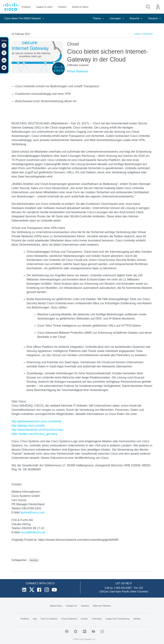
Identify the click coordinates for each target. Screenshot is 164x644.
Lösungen (117, 18)
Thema (98, 18)
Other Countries (139, 592)
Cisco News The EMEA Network (24, 18)
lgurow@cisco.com (33, 512)
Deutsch (155, 18)
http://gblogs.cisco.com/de (28, 426)
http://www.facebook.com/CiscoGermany (37, 430)
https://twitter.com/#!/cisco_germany (34, 434)
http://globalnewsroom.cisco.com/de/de (36, 421)
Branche (136, 18)
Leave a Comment (143, 34)
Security (34, 560)
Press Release (78, 71)
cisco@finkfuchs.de (33, 532)
